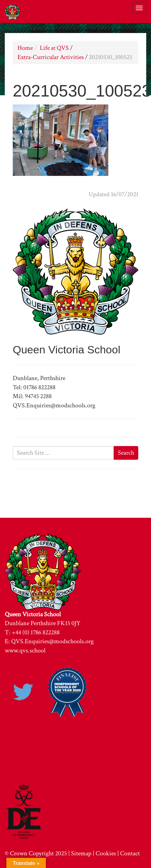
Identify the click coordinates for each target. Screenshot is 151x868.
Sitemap (81, 853)
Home (25, 48)
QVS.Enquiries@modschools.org (52, 641)
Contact (130, 853)
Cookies (106, 853)
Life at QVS (54, 48)
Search (126, 453)
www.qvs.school (25, 651)
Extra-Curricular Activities (51, 57)
